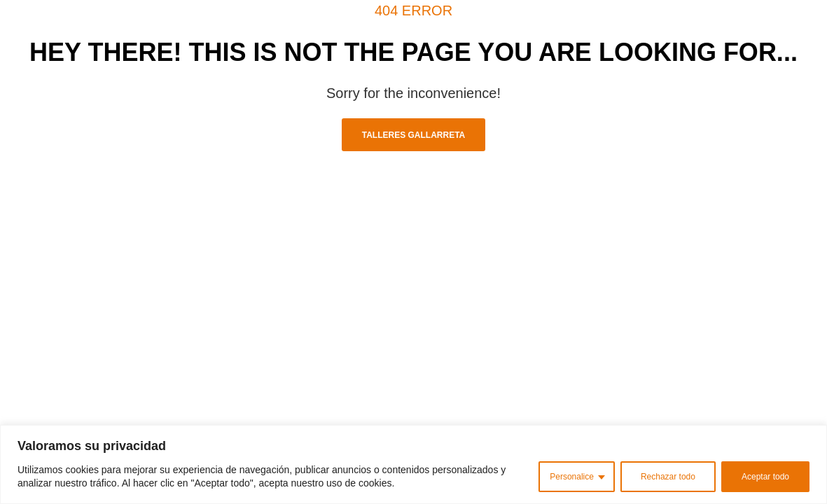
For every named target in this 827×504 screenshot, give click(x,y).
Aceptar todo (765, 477)
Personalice (572, 477)
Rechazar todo (668, 477)
